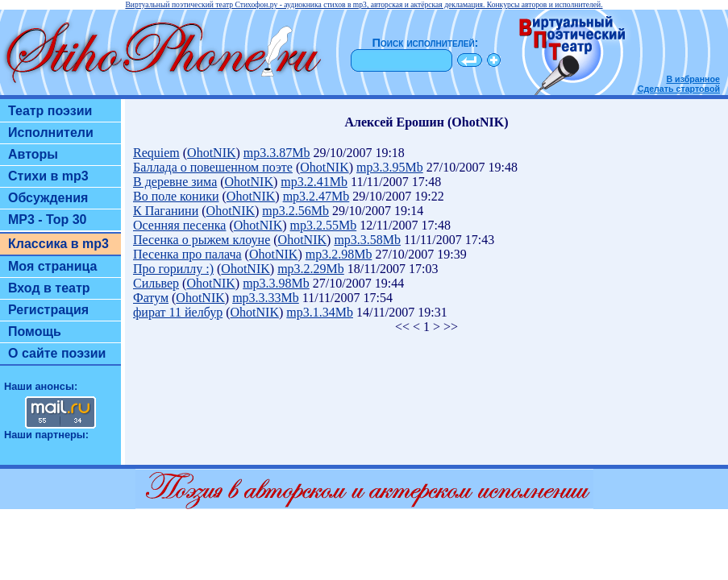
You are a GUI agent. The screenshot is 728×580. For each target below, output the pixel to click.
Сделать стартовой (679, 89)
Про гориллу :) (173, 269)
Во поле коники (176, 196)
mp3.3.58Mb (367, 240)
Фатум (151, 298)
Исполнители (51, 133)
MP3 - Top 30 (48, 220)
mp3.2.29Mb (311, 269)
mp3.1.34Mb (320, 312)
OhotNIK (211, 153)
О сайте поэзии (57, 353)
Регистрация (48, 310)
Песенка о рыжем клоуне (202, 240)
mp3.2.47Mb (316, 196)
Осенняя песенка (179, 225)
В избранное (693, 79)
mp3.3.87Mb (277, 153)
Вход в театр (49, 288)
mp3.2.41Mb (314, 182)
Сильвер (156, 283)
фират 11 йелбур (178, 312)
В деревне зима (175, 182)
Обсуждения (48, 198)
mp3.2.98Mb (339, 254)
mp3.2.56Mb (295, 211)
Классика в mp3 (58, 244)
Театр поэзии (50, 111)
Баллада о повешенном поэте (213, 167)
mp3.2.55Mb (324, 225)
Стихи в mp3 (48, 176)
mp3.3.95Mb (390, 167)
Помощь (35, 331)
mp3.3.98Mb (276, 283)
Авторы (33, 154)
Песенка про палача (187, 254)
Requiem (156, 153)
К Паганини (166, 211)
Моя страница (53, 266)
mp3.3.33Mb (266, 298)
